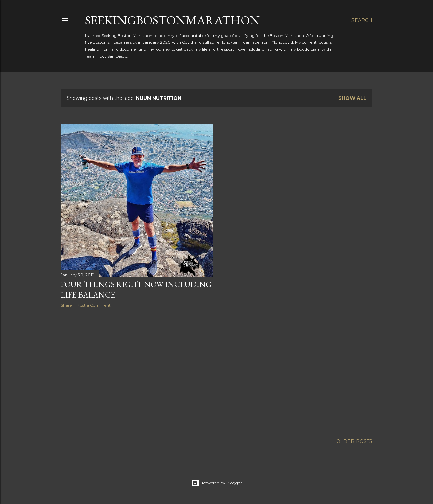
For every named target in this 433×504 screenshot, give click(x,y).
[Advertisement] (137, 372)
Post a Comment (94, 305)
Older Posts (354, 441)
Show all (352, 98)
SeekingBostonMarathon (172, 20)
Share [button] (66, 305)
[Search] (362, 20)
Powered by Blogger (216, 483)
